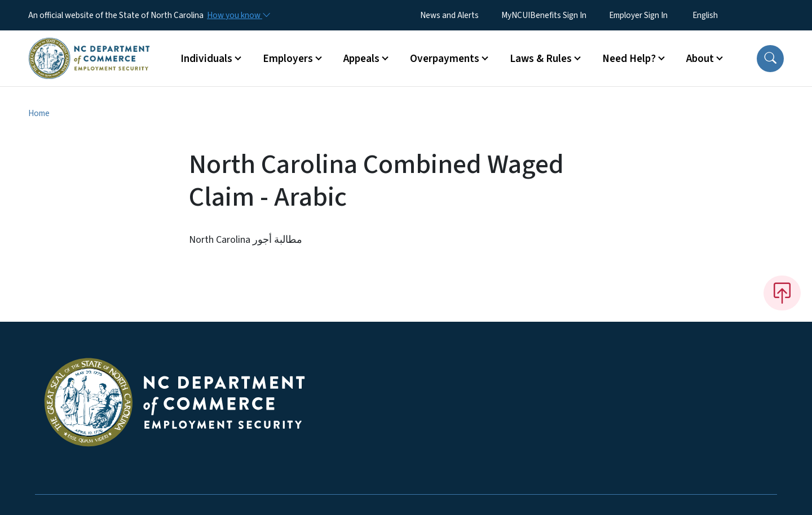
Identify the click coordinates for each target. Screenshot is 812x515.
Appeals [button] (361, 59)
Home (39, 113)
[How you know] (238, 15)
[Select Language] (723, 15)
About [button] (700, 59)
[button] (770, 59)
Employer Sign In (638, 15)
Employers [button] (288, 59)
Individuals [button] (206, 59)
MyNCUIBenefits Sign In (544, 15)
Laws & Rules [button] (541, 59)
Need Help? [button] (629, 59)
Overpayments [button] (445, 59)
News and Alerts (449, 15)
